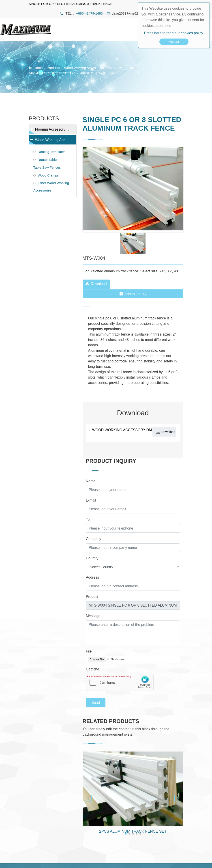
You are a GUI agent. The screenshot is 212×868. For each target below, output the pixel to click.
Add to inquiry (133, 294)
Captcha (93, 669)
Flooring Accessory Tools (52, 131)
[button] (178, 798)
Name (91, 481)
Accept (174, 42)
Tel (88, 520)
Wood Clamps (48, 175)
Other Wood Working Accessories (51, 187)
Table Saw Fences (120, 68)
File (89, 651)
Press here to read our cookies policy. (174, 33)
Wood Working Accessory (83, 68)
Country (92, 558)
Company (94, 539)
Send (96, 703)
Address (93, 577)
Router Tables (48, 160)
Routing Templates (52, 152)
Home (38, 68)
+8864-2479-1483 (89, 13)
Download (96, 284)
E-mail (91, 500)
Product (92, 597)
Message (93, 616)
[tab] (86, 308)
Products (53, 68)
